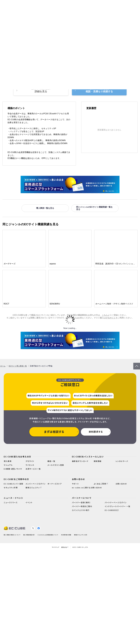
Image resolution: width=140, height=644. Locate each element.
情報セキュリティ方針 (81, 535)
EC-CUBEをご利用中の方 (16, 479)
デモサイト (111, 318)
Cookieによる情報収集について (48, 535)
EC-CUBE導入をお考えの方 (17, 457)
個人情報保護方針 (29, 535)
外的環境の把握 (66, 535)
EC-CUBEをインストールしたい (88, 457)
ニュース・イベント (13, 498)
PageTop (137, 364)
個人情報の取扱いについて (12, 535)
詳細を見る (41, 90)
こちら (105, 315)
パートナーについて (82, 498)
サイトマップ (56, 547)
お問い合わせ (78, 479)
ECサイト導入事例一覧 (18, 366)
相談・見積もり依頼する (99, 90)
